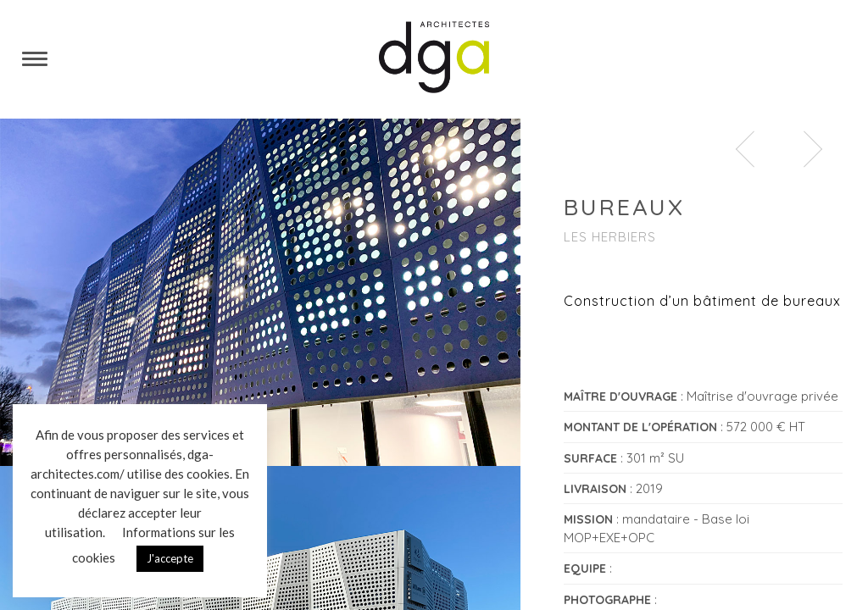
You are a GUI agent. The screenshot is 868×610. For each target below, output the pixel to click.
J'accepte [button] (170, 558)
